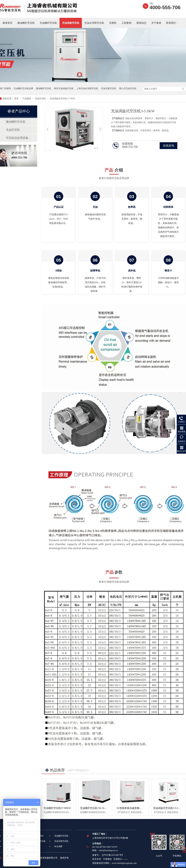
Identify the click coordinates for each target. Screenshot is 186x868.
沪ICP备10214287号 (112, 855)
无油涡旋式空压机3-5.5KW (62, 99)
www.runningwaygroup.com (124, 863)
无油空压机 (41, 99)
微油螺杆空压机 (26, 23)
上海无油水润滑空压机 (87, 88)
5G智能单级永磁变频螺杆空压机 (134, 808)
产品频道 (27, 99)
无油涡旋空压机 (71, 23)
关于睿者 (156, 23)
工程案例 (126, 23)
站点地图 (58, 846)
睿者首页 (7, 23)
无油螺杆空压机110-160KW (95, 808)
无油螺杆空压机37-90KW (57, 808)
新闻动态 (141, 23)
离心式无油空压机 (128, 88)
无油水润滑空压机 (94, 23)
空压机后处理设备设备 (18, 138)
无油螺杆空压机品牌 (23, 88)
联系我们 (171, 23)
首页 (17, 99)
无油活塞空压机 (109, 88)
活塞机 (113, 23)
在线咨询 (168, 146)
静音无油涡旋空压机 (64, 88)
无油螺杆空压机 (48, 23)
